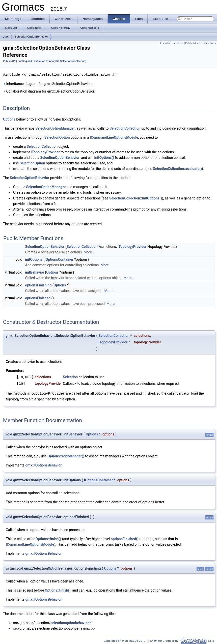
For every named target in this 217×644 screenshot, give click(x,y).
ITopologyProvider (45, 152)
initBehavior (35, 272)
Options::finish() (48, 538)
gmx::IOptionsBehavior (44, 464)
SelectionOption (57, 137)
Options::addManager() (66, 455)
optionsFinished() (125, 538)
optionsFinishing (38, 285)
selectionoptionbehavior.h (71, 622)
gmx (6, 37)
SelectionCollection (125, 128)
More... (89, 252)
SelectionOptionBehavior (31, 37)
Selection (70, 376)
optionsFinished (38, 298)
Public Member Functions (200, 43)
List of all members (172, 43)
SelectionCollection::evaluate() (177, 168)
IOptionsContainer (59, 259)
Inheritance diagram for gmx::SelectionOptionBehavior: (47, 83)
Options (9, 119)
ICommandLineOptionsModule (114, 137)
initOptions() (104, 157)
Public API (9, 61)
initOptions (34, 259)
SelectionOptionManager (55, 128)
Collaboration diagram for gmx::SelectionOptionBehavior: (49, 91)
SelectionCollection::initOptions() (136, 198)
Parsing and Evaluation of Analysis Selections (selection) (52, 61)
